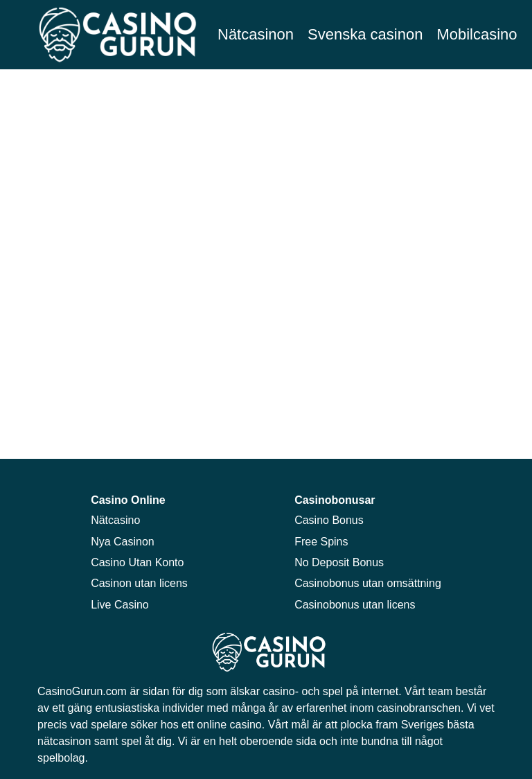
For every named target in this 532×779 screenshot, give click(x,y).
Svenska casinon (365, 34)
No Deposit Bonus (339, 562)
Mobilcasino (477, 34)
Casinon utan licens (139, 583)
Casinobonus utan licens (355, 605)
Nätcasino (115, 520)
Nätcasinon (256, 34)
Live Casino (120, 605)
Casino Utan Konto (137, 562)
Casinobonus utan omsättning (368, 583)
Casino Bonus (329, 520)
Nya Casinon (123, 542)
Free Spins (321, 542)
